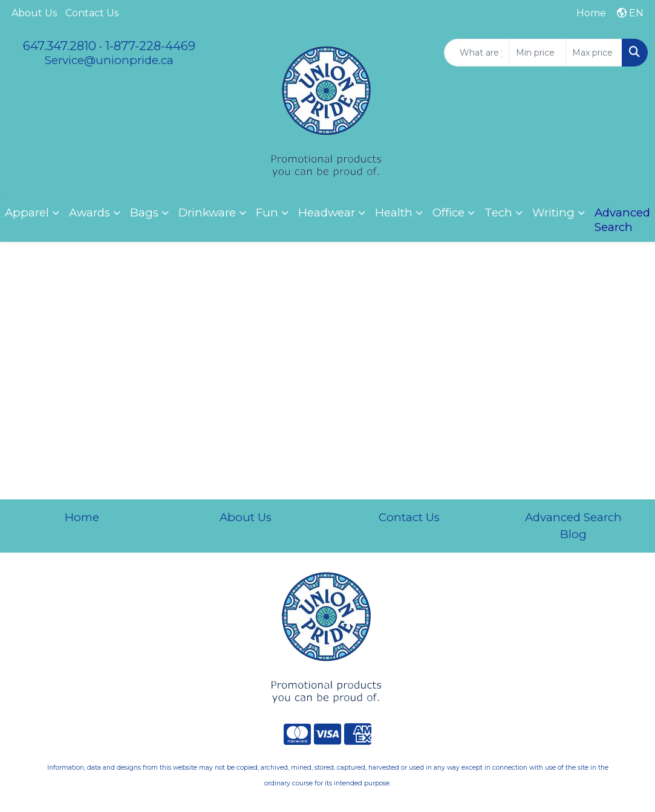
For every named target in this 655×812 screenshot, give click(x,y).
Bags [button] (144, 213)
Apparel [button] (27, 213)
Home (82, 517)
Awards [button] (90, 213)
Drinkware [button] (207, 213)
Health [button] (394, 213)
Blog (573, 534)
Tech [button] (498, 213)
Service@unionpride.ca (109, 60)
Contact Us (92, 13)
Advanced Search (573, 517)
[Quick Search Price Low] (538, 53)
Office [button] (448, 213)
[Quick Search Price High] (594, 53)
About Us (34, 13)
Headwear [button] (327, 213)
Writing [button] (553, 213)
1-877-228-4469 (150, 46)
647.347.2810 (60, 46)
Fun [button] (267, 213)
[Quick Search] (477, 53)
